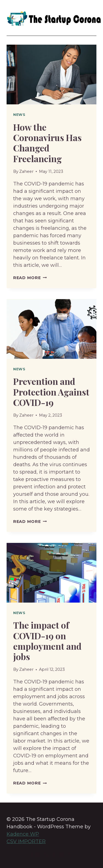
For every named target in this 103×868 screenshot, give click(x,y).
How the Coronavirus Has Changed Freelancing (47, 143)
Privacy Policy (51, 855)
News (19, 115)
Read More (30, 278)
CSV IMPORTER (26, 841)
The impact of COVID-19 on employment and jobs (47, 641)
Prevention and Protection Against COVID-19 (51, 392)
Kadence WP (23, 834)
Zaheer (26, 171)
